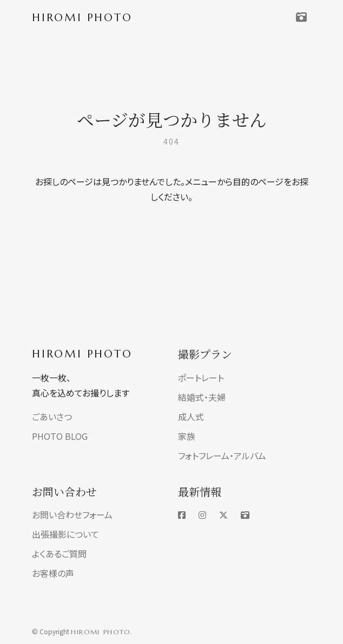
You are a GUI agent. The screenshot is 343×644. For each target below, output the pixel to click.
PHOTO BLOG (60, 436)
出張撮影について (65, 534)
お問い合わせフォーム (72, 515)
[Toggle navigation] (301, 17)
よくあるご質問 (59, 554)
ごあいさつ (52, 417)
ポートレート (201, 378)
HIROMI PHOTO (82, 354)
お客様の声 (53, 573)
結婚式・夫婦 (202, 397)
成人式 (191, 417)
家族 (187, 436)
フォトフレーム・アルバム (222, 456)
